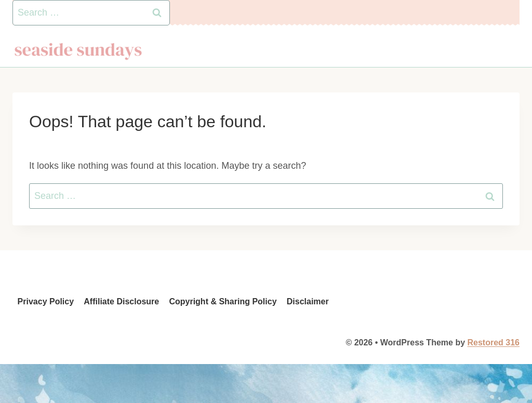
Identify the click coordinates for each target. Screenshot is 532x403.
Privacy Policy (46, 301)
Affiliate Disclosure (121, 301)
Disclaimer (308, 301)
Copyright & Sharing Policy (223, 301)
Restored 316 (494, 342)
